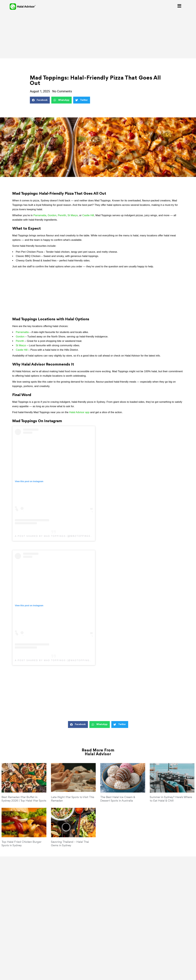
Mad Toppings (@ (57, 660)
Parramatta (40, 215)
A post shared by (29, 660)
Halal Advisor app (79, 412)
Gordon (52, 215)
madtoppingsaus (84, 660)
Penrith (62, 215)
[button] (40, 100)
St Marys (73, 215)
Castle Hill (88, 215)
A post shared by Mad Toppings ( (41, 536)
